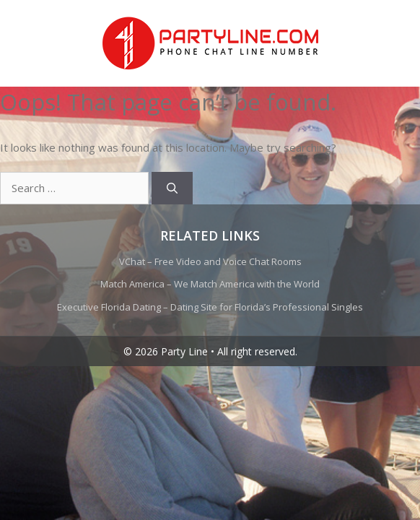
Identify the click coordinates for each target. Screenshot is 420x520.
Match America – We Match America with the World (210, 284)
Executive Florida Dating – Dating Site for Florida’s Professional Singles (210, 307)
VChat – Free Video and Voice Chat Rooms (210, 261)
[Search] (172, 188)
